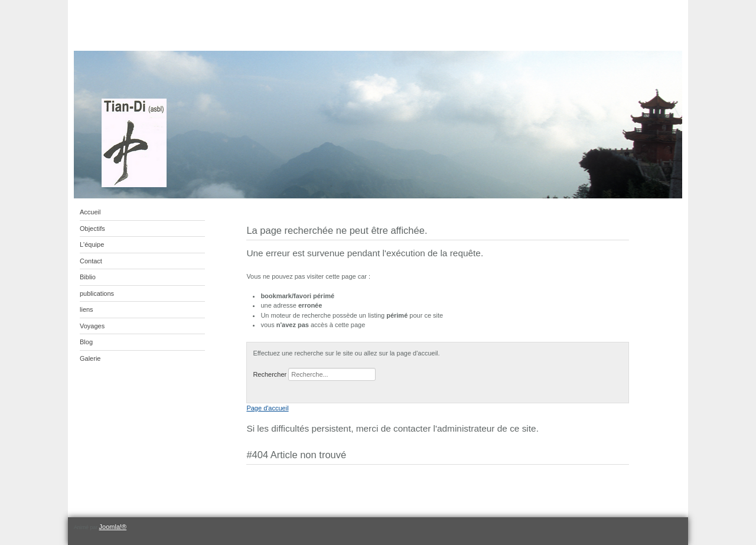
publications (97, 293)
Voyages (92, 326)
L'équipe (92, 244)
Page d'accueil (267, 408)
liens (87, 309)
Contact (91, 261)
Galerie (90, 358)
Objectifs (92, 229)
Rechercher (270, 374)
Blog (86, 342)
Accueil (90, 212)
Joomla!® (113, 527)
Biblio (88, 277)
